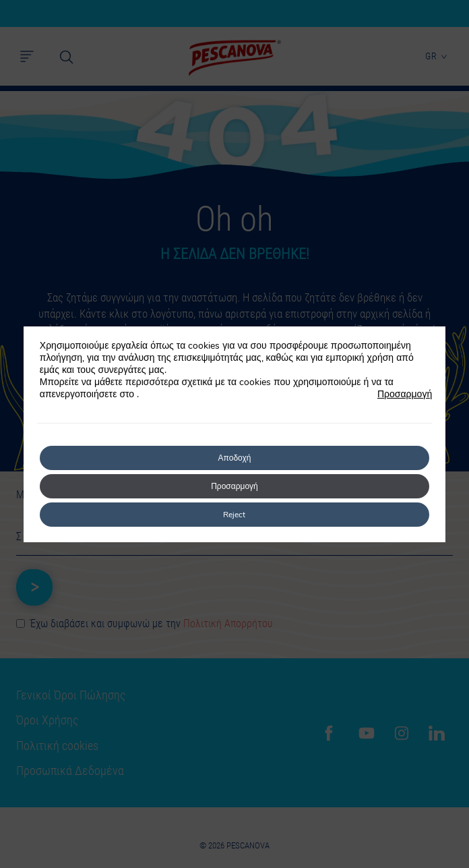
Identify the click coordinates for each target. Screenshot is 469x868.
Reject (234, 515)
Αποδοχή (235, 458)
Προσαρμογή (405, 395)
